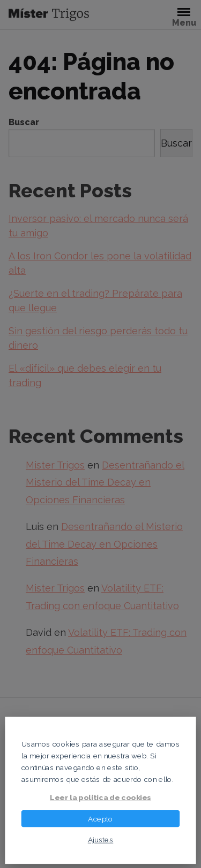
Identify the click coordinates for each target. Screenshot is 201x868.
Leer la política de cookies (100, 797)
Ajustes (101, 839)
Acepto (100, 818)
